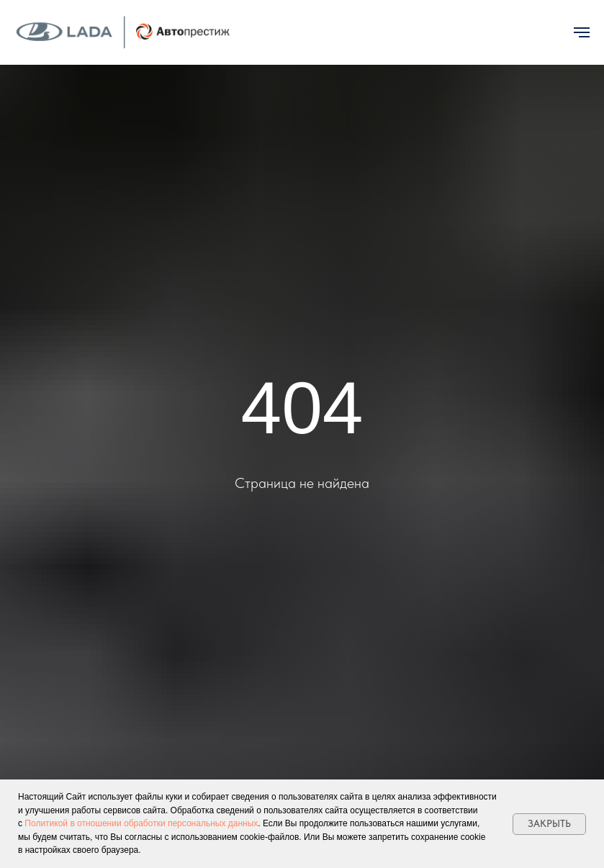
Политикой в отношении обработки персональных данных (141, 823)
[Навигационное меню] (582, 32)
